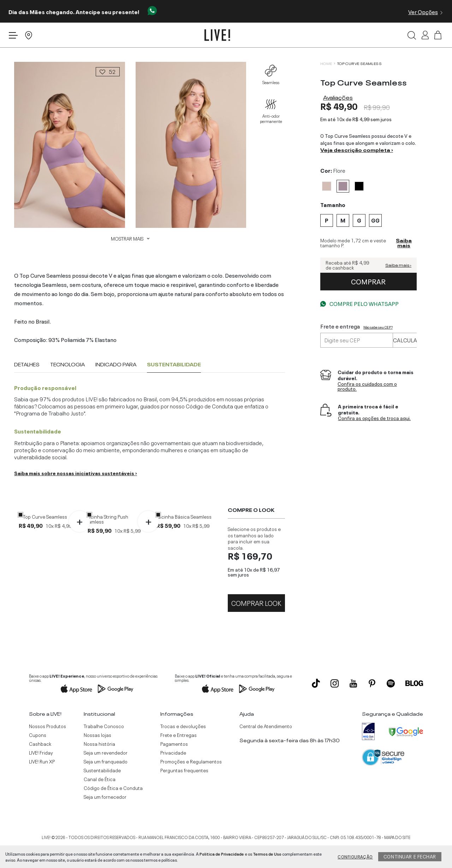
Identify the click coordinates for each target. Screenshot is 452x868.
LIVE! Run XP (42, 784)
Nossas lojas (97, 757)
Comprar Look (256, 624)
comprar (368, 281)
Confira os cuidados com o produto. (367, 386)
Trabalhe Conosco (104, 748)
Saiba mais (404, 243)
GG (65, 591)
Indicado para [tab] (116, 364)
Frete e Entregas (179, 757)
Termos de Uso (267, 854)
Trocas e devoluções (183, 748)
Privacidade (173, 775)
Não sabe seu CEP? (378, 327)
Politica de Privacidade (222, 854)
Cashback (40, 766)
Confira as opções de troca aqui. (374, 418)
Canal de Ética (100, 801)
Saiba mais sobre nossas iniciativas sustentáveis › (76, 473)
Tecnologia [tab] (67, 364)
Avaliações (338, 97)
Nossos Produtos (47, 748)
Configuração (355, 856)
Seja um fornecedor (105, 819)
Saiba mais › (398, 265)
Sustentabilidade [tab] (174, 364)
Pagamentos (174, 766)
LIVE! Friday (41, 775)
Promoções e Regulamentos (191, 784)
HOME (326, 63)
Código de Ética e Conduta (113, 810)
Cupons (38, 757)
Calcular (407, 339)
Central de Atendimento (266, 748)
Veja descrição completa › (357, 149)
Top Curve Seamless (359, 63)
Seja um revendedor (106, 775)
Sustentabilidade (102, 792)
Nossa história (99, 766)
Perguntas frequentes (184, 792)
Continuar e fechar (410, 856)
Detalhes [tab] (27, 364)
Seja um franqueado (106, 784)
